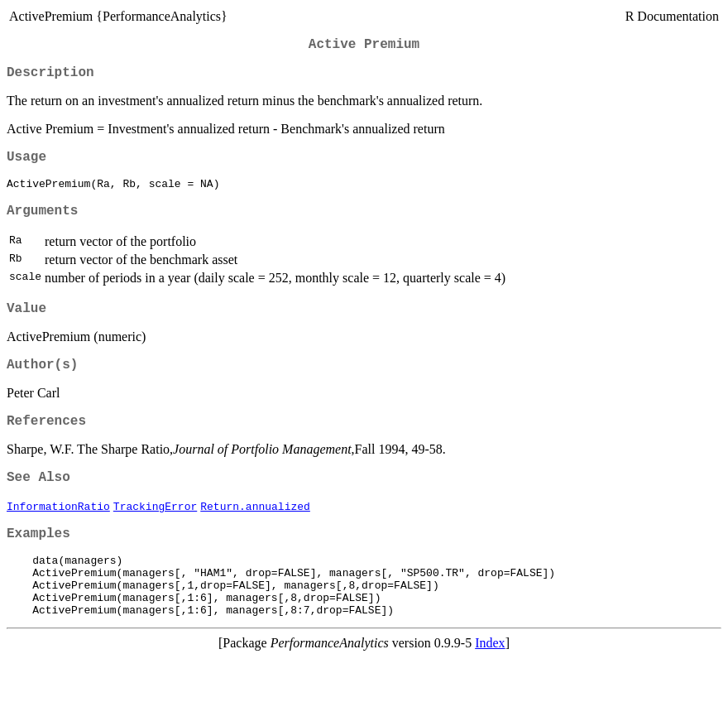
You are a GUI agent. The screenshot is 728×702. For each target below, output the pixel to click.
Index (490, 688)
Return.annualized (255, 535)
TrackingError (155, 535)
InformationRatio (58, 535)
